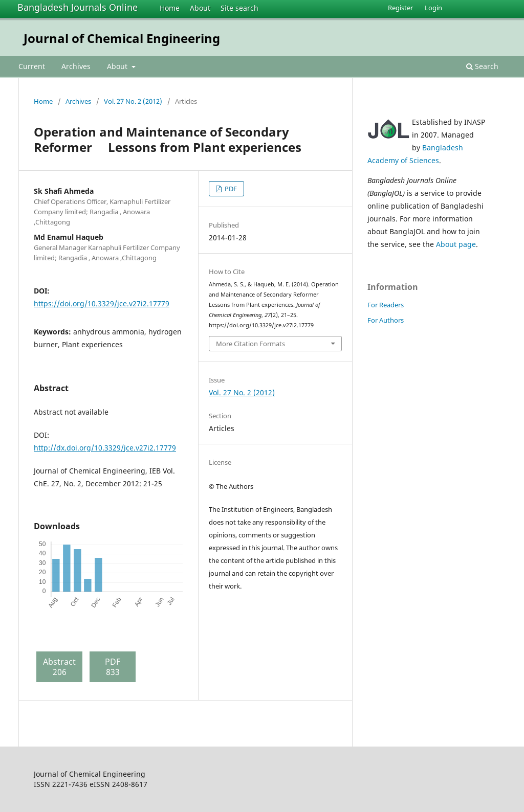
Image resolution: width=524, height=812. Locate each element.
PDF (230, 189)
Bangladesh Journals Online (78, 7)
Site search (239, 8)
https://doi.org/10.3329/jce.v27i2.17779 (102, 303)
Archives (76, 66)
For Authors (386, 320)
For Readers (386, 305)
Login (433, 8)
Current (32, 66)
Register (400, 8)
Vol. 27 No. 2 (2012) (133, 101)
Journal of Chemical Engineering (122, 38)
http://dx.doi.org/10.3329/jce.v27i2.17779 (105, 448)
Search (482, 66)
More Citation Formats (250, 344)
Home (170, 8)
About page (456, 244)
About (200, 8)
